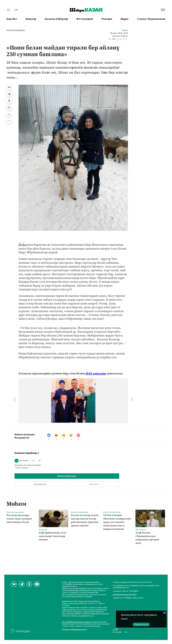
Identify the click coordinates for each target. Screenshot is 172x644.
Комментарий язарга (67, 476)
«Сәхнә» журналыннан (151, 19)
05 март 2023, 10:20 (119, 33)
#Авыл (125, 30)
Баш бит (12, 19)
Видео (124, 19)
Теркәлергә (94, 484)
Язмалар (31, 19)
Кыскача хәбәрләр (56, 19)
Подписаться (141, 625)
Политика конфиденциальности (75, 630)
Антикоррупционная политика (125, 595)
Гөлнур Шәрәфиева (16, 30)
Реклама (107, 19)
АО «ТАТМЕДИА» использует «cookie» (76, 622)
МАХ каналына (96, 373)
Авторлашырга (40, 484)
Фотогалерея (85, 19)
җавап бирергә (22, 468)
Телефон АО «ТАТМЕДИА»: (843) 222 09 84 (128, 598)
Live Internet (117, 630)
